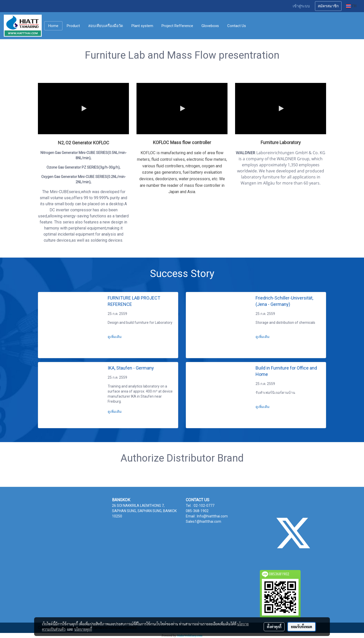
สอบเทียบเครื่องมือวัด (106, 26)
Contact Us (237, 26)
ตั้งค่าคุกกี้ (274, 627)
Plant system (142, 26)
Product (73, 26)
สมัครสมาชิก (328, 6)
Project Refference (177, 26)
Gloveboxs (210, 26)
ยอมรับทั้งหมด (302, 627)
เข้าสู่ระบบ (301, 6)
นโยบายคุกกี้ (83, 629)
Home (53, 26)
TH (351, 6)
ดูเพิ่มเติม (115, 337)
